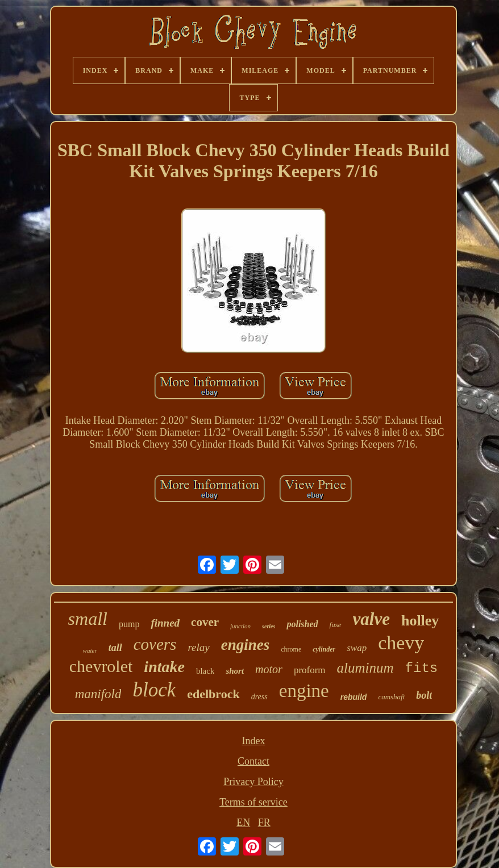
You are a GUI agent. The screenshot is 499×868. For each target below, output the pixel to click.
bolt (424, 695)
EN (243, 823)
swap (357, 648)
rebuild (354, 697)
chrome (291, 649)
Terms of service (253, 802)
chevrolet (101, 666)
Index (253, 741)
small (88, 619)
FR (264, 823)
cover (205, 622)
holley (420, 621)
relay (198, 647)
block (154, 690)
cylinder (324, 649)
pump (129, 624)
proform (310, 670)
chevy (401, 643)
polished (302, 624)
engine (304, 691)
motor (269, 669)
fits (422, 668)
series (269, 626)
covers (155, 644)
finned (165, 623)
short (235, 671)
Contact (253, 761)
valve (371, 619)
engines (246, 645)
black (205, 671)
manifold (98, 694)
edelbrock (213, 694)
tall (115, 648)
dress (259, 697)
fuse (336, 625)
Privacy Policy (253, 782)
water (90, 650)
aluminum (365, 668)
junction (240, 626)
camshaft (391, 697)
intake (164, 667)
